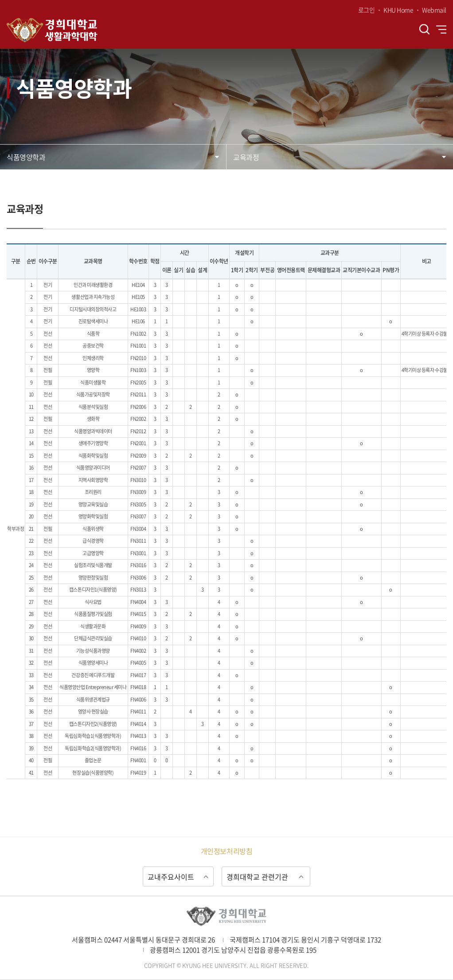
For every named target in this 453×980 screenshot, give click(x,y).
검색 (424, 29)
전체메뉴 (441, 29)
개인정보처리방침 (226, 851)
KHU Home (398, 10)
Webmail (434, 10)
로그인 (367, 10)
